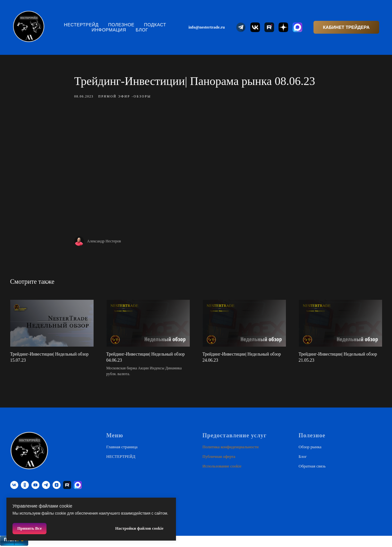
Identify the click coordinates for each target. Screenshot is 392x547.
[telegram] (46, 485)
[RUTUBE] (67, 485)
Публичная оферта (219, 456)
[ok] (25, 485)
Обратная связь (312, 466)
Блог (142, 30)
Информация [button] (109, 30)
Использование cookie (222, 466)
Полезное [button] (121, 25)
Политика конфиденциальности (231, 447)
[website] (241, 27)
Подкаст (155, 25)
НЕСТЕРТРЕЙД (81, 25)
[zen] (57, 485)
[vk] (14, 485)
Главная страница (122, 447)
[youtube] (35, 485)
